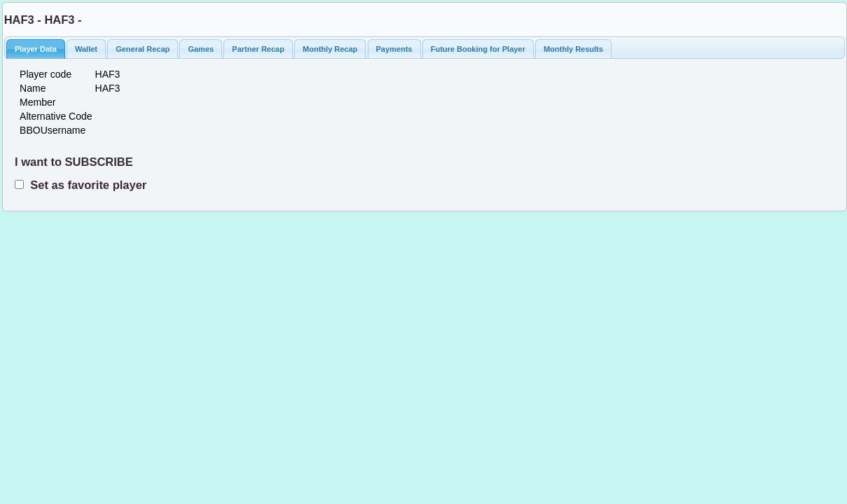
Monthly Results (573, 49)
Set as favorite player (85, 185)
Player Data (36, 49)
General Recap (143, 49)
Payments (394, 49)
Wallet (86, 49)
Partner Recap (258, 49)
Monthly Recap (330, 49)
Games (201, 49)
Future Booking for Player (478, 49)
